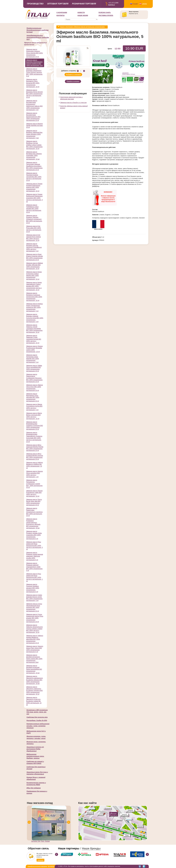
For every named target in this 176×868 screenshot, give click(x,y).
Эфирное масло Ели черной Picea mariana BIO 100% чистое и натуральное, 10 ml (33, 238)
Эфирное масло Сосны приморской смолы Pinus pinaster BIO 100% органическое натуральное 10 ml (35, 618)
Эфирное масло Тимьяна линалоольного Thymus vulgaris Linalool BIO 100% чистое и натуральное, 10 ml (34, 629)
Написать (40, 860)
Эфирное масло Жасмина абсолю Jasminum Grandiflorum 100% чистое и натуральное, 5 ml (34, 247)
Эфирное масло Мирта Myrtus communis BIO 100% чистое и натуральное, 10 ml (34, 416)
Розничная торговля (84, 4)
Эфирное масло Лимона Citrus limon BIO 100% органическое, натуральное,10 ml (34, 388)
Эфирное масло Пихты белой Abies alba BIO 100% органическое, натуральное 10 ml (34, 502)
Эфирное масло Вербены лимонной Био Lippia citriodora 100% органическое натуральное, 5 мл (34, 134)
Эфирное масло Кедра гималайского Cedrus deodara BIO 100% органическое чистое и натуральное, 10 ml (34, 286)
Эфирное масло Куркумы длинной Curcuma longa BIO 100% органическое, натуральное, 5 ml (35, 318)
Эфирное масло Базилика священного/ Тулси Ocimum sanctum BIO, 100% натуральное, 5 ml (34, 72)
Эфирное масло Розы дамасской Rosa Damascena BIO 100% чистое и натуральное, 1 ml (34, 577)
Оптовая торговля (58, 4)
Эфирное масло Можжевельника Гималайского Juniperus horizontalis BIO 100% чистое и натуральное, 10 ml (34, 437)
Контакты (60, 15)
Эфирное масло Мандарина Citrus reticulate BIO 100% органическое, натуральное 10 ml (33, 397)
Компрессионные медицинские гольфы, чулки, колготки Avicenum (38, 726)
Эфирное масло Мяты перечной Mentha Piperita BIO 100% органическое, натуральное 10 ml (35, 448)
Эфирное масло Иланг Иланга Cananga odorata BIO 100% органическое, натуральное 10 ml (35, 257)
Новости (81, 13)
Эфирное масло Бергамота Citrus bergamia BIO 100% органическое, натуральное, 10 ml (33, 83)
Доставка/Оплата (106, 15)
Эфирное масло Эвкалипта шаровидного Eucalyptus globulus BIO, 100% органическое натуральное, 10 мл (35, 680)
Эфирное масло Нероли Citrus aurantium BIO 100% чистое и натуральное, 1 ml (34, 474)
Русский (135, 4)
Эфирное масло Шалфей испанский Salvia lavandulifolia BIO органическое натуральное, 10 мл (34, 669)
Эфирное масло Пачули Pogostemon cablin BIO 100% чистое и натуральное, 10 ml (34, 493)
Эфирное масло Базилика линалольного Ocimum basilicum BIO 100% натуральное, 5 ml (34, 63)
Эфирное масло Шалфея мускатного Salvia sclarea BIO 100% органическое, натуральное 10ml (34, 659)
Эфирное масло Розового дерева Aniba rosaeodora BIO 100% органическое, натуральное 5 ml (34, 535)
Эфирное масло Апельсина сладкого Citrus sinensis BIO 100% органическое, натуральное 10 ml (34, 53)
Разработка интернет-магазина (37, 866)
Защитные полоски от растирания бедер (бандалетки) (35, 749)
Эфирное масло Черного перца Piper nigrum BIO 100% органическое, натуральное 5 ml (35, 649)
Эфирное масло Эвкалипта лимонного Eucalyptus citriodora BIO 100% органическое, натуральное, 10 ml (34, 691)
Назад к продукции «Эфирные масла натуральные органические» (82, 27)
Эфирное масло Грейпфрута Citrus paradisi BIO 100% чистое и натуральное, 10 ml (34, 209)
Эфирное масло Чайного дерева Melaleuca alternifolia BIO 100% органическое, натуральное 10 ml (35, 639)
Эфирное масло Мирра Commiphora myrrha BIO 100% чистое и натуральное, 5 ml (34, 407)
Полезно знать (105, 13)
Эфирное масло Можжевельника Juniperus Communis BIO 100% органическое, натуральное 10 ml (35, 426)
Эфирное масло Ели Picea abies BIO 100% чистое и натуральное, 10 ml (34, 229)
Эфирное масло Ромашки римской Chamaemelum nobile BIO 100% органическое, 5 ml (35, 567)
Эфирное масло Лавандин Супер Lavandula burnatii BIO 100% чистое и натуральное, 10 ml (34, 339)
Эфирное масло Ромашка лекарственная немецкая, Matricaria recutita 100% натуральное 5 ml (35, 556)
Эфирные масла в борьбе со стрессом (73, 100)
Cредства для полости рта (37, 717)
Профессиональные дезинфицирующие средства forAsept (38, 30)
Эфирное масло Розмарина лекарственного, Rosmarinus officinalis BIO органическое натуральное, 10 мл (33, 523)
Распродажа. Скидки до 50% (37, 721)
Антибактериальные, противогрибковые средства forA (38, 37)
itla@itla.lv (112, 5)
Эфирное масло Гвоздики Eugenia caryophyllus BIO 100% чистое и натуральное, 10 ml (34, 177)
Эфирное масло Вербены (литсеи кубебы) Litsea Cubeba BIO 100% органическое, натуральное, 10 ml (35, 145)
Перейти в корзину (73, 80)
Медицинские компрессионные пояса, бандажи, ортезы (35, 756)
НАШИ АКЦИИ (83, 15)
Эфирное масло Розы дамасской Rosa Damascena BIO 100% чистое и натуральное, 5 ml (34, 546)
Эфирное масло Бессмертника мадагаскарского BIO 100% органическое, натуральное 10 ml (33, 117)
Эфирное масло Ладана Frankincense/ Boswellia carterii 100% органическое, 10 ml (34, 349)
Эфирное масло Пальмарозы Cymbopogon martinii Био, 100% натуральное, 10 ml (34, 484)
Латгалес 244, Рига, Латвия (40, 841)
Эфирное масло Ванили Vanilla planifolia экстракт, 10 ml (35, 126)
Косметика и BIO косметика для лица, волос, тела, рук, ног (37, 712)
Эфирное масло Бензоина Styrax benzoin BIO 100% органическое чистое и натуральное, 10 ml (34, 94)
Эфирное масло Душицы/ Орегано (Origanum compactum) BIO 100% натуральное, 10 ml (34, 219)
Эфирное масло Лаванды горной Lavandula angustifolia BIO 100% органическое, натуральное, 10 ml (35, 329)
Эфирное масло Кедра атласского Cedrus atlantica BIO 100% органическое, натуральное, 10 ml (34, 276)
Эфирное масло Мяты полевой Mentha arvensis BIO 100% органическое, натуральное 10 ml (35, 457)
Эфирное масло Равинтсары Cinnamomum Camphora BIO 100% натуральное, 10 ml (34, 512)
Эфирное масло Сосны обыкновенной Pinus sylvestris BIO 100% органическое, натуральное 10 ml (34, 607)
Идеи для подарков (34, 788)
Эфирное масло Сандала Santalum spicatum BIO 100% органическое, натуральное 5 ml (33, 588)
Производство (35, 4)
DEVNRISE (51, 866)
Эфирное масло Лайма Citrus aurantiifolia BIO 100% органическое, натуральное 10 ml (34, 368)
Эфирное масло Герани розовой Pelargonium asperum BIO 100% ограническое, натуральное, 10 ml (34, 187)
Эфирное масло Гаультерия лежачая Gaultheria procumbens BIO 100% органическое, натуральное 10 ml (35, 166)
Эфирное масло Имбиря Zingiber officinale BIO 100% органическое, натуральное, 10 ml (35, 266)
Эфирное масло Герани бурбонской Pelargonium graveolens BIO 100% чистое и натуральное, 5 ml (34, 198)
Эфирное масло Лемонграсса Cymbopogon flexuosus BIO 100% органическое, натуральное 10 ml (35, 378)
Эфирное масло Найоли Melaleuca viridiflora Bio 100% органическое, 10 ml (34, 465)
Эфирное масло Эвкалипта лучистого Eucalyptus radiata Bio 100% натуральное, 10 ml (34, 701)
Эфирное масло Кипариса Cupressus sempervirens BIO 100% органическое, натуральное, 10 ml (34, 297)
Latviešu (144, 4)
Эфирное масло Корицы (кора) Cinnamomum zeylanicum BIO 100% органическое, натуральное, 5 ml (34, 307)
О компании (62, 13)
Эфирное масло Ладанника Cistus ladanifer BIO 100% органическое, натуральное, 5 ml (33, 359)
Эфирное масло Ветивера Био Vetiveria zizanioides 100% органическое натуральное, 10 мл (34, 156)
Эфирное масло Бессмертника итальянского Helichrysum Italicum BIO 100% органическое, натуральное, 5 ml (34, 105)
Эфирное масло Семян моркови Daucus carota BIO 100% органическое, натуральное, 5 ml (35, 598)
